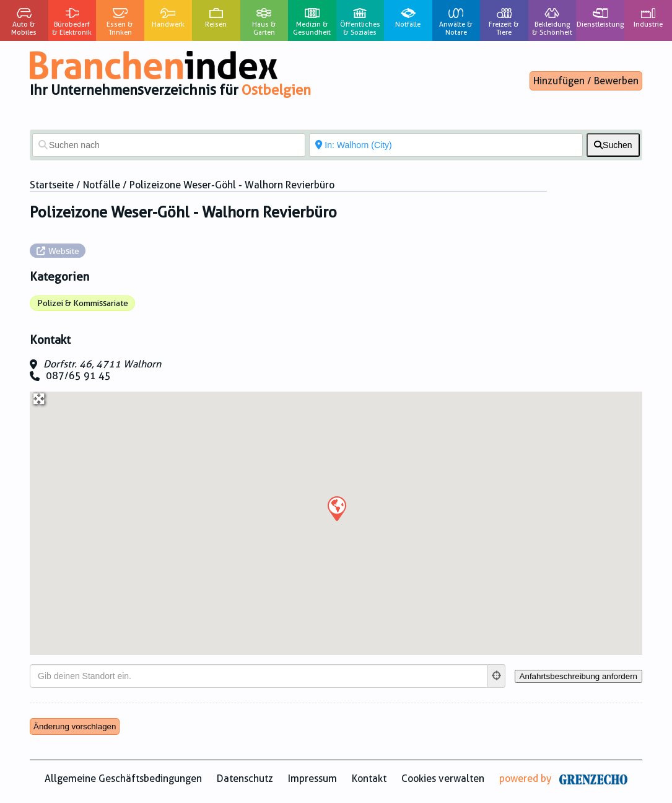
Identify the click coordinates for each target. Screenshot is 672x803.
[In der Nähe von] (446, 145)
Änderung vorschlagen (75, 726)
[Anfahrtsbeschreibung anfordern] (578, 676)
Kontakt (369, 779)
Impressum (312, 779)
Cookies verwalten (443, 779)
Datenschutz (245, 779)
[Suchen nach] (169, 145)
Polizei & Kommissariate (83, 303)
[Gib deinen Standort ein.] (259, 676)
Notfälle (102, 185)
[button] (336, 508)
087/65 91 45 (78, 376)
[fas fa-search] (613, 145)
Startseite (52, 185)
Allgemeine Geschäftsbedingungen (123, 779)
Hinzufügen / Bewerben (586, 81)
